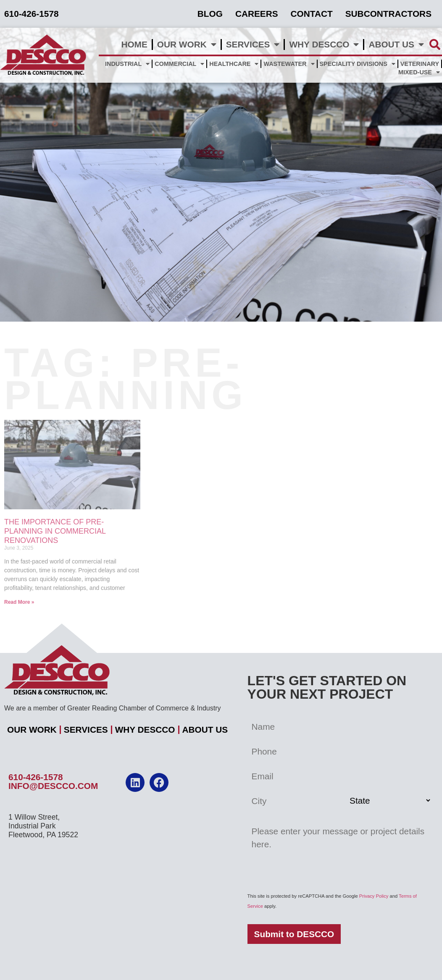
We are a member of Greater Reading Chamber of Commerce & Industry (112, 708)
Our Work (187, 45)
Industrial (127, 64)
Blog (210, 14)
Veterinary (420, 64)
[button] (435, 44)
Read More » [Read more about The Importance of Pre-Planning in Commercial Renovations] (19, 602)
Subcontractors (388, 14)
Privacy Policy (374, 896)
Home (134, 44)
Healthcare (234, 64)
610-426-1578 (36, 777)
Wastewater (289, 64)
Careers (257, 14)
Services (253, 45)
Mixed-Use (419, 72)
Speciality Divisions (358, 64)
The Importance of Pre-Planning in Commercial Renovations (55, 531)
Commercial (179, 64)
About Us (396, 45)
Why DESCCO (324, 45)
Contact (312, 14)
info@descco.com (53, 786)
